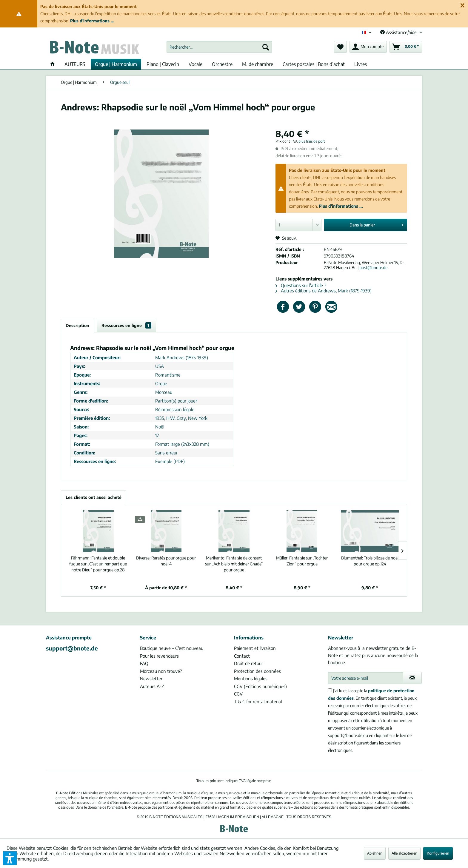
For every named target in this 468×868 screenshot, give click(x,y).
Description (77, 325)
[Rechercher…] (219, 47)
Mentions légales (251, 679)
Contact (242, 656)
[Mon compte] (368, 47)
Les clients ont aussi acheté (94, 497)
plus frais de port (312, 141)
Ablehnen (375, 853)
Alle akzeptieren (404, 853)
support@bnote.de (72, 648)
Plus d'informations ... (92, 21)
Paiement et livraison (255, 648)
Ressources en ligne (126, 325)
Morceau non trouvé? (161, 671)
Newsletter (151, 679)
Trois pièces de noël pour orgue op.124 (370, 561)
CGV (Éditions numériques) (260, 686)
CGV (238, 694)
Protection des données (257, 671)
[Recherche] (266, 47)
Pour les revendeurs (159, 656)
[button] (10, 858)
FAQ (144, 663)
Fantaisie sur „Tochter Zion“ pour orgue (302, 561)
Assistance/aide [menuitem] (399, 32)
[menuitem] (219, 47)
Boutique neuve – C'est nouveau (172, 648)
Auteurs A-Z (152, 686)
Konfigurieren (438, 853)
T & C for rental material (258, 702)
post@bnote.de (373, 268)
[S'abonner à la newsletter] (412, 678)
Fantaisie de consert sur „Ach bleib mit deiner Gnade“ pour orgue (234, 564)
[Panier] (406, 47)
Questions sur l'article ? (301, 285)
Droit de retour (248, 663)
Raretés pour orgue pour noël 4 (166, 561)
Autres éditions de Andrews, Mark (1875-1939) (324, 291)
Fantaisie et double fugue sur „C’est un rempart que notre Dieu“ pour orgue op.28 (98, 564)
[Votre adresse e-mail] (366, 678)
